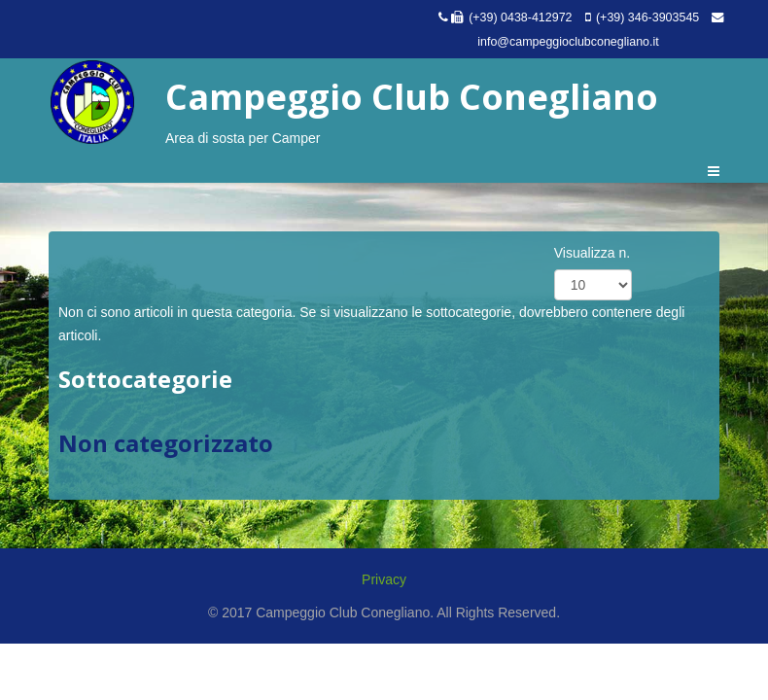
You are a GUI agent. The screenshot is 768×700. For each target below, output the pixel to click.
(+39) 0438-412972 (520, 17)
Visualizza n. (592, 253)
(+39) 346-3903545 (647, 17)
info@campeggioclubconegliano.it (568, 42)
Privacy (384, 579)
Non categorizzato (166, 443)
